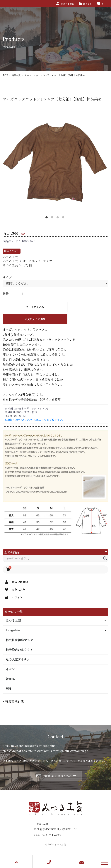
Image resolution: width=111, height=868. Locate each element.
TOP (5, 75)
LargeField (15, 630)
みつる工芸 (13, 620)
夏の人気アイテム (18, 659)
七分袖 (27, 265)
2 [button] (53, 218)
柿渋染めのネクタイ (19, 650)
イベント (12, 669)
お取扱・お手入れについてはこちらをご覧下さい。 (35, 420)
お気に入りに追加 (35, 319)
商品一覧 (16, 75)
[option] (55, 162)
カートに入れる (35, 307)
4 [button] (64, 218)
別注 (9, 689)
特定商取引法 (13, 701)
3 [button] (58, 218)
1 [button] (47, 218)
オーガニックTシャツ (37, 261)
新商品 (10, 679)
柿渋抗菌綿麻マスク (19, 640)
